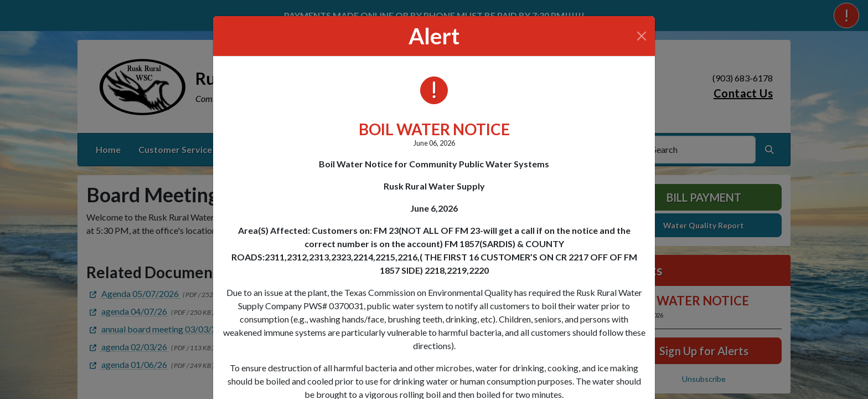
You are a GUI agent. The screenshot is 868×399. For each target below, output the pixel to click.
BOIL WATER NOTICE (434, 129)
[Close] (642, 36)
